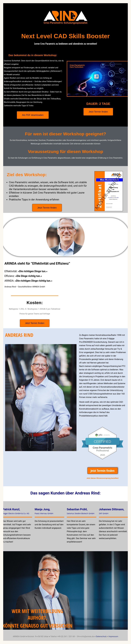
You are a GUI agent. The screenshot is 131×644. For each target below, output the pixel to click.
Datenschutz (102, 636)
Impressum (113, 636)
